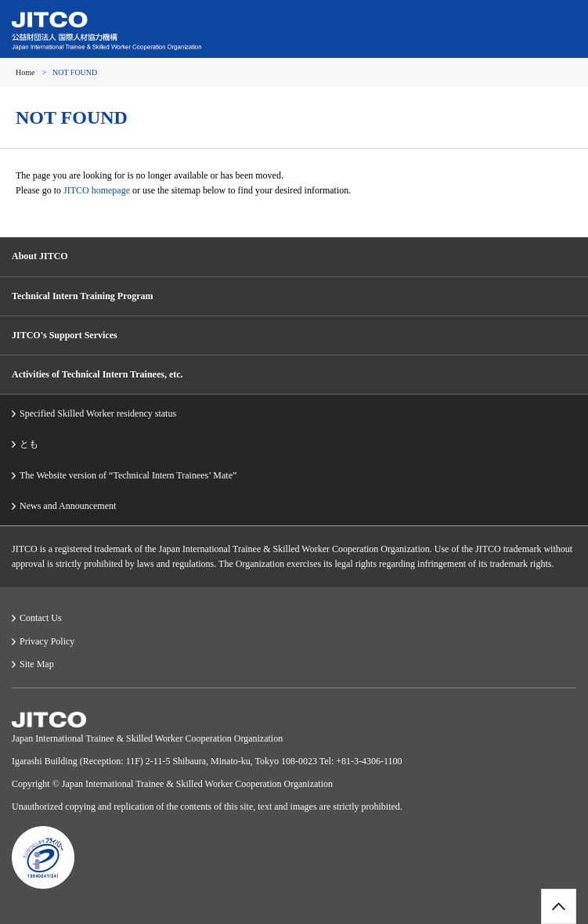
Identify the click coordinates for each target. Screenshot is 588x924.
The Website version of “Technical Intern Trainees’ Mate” (128, 475)
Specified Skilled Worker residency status (98, 413)
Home (25, 72)
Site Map (37, 664)
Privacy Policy (47, 641)
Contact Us (41, 618)
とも (29, 444)
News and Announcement (68, 506)
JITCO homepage (97, 190)
